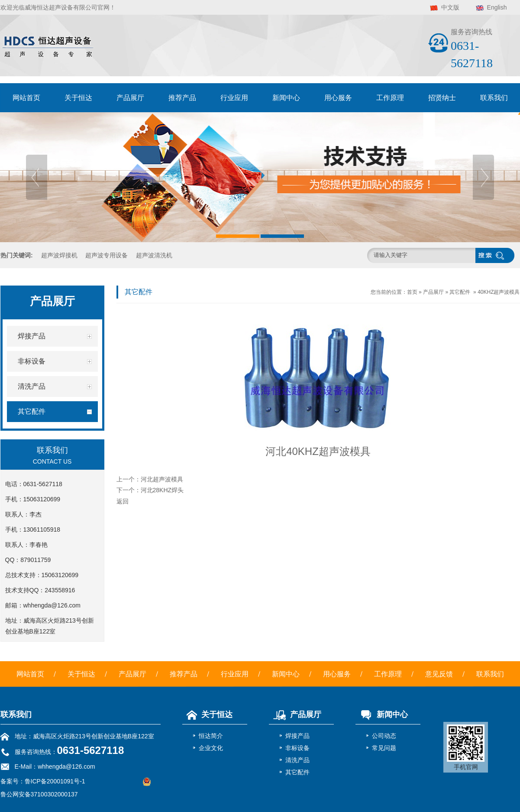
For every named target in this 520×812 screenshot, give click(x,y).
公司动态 (384, 736)
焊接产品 (297, 736)
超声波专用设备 (107, 255)
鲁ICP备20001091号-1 (55, 781)
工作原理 (390, 98)
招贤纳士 (442, 98)
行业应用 (234, 98)
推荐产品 (182, 98)
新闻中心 (286, 98)
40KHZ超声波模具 (499, 292)
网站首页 (26, 98)
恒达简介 (211, 736)
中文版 (450, 7)
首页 (412, 292)
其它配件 (460, 292)
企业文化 (211, 748)
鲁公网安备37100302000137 (39, 794)
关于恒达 (78, 98)
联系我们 (494, 98)
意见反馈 (439, 674)
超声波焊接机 (59, 255)
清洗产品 (297, 760)
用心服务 (338, 98)
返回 (123, 501)
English (497, 7)
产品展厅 (130, 98)
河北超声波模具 (162, 479)
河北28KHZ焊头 (162, 490)
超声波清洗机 (154, 255)
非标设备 (297, 748)
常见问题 (384, 748)
